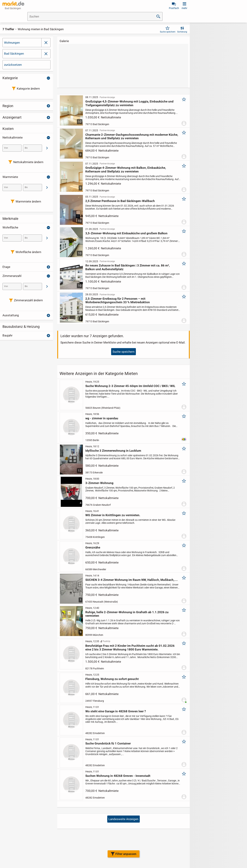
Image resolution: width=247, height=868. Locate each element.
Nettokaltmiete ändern (28, 162)
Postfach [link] (174, 8)
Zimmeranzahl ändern (28, 300)
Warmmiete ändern (28, 201)
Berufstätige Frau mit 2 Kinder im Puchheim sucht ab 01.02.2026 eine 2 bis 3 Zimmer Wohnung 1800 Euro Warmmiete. (130, 648)
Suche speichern (168, 32)
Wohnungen (12, 43)
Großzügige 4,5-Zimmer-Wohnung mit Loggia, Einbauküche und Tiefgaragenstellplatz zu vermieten (129, 103)
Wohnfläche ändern (28, 252)
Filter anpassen (126, 854)
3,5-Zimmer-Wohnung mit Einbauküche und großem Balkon (126, 233)
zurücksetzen (13, 65)
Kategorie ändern (28, 89)
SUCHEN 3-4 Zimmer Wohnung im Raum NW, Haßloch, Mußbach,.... (132, 580)
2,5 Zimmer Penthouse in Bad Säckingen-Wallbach (120, 201)
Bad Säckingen (14, 54)
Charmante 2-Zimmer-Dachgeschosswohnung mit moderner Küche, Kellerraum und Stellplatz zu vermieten (132, 136)
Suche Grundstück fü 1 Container (108, 744)
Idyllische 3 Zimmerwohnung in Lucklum (113, 451)
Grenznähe (93, 547)
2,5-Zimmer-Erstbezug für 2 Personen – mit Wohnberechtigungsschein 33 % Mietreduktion (118, 300)
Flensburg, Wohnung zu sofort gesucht (112, 679)
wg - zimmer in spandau (102, 418)
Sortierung (182, 32)
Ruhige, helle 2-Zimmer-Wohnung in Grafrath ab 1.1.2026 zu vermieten (127, 614)
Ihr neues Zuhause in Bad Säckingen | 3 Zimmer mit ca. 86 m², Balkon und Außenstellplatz (127, 267)
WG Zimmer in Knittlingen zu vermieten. (113, 515)
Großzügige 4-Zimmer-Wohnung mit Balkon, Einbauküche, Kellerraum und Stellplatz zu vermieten (126, 169)
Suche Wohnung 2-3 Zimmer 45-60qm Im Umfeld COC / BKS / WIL (130, 386)
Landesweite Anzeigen (123, 819)
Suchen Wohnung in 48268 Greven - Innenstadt (118, 776)
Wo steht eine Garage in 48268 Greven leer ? (116, 711)
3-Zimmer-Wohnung (99, 483)
